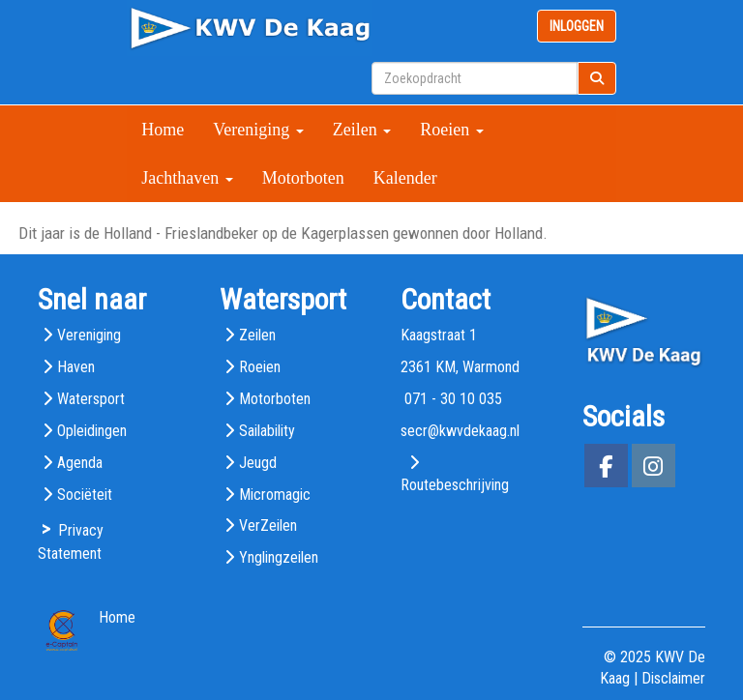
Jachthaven (187, 178)
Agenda (80, 463)
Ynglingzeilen (279, 557)
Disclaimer (673, 678)
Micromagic (275, 495)
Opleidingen (92, 431)
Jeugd (258, 463)
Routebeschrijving (455, 485)
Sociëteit (85, 495)
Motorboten (303, 178)
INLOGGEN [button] (577, 26)
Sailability (267, 431)
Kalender (405, 178)
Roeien (452, 130)
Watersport (91, 399)
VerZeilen (268, 525)
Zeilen (362, 130)
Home (163, 130)
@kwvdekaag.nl (460, 431)
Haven (76, 367)
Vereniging (258, 130)
